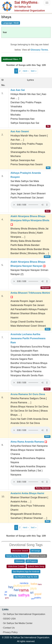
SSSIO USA (9, 619)
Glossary (19, 561)
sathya (24, 595)
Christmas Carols (38, 556)
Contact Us (9, 628)
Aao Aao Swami (20, 131)
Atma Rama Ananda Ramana (29, 442)
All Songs (36, 551)
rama (24, 590)
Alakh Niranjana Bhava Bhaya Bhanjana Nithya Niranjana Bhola (30, 220)
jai (6, 592)
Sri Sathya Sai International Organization (24, 614)
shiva (13, 595)
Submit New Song (36, 566)
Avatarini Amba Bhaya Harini (27, 493)
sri (32, 593)
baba (34, 584)
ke (6, 595)
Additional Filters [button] (11, 59)
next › (26, 71)
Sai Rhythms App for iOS (26, 577)
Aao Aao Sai (18, 90)
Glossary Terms (39, 50)
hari (16, 590)
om (33, 599)
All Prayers (32, 561)
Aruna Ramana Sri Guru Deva (28, 394)
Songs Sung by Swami (17, 556)
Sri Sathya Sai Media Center (18, 623)
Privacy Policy (10, 632)
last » (34, 71)
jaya (34, 588)
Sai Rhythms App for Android (26, 571)
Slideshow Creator (16, 566)
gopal (38, 594)
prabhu (38, 598)
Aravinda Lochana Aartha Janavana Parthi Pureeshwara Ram (28, 338)
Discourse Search (20, 551)
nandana (24, 583)
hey (11, 587)
